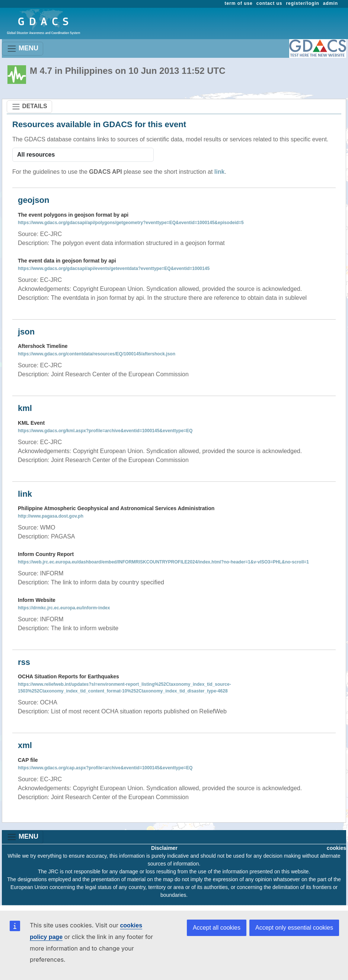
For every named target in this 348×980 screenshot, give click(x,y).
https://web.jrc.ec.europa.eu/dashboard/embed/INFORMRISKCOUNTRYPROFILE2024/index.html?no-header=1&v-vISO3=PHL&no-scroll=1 (163, 562)
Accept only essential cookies (294, 928)
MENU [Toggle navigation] (23, 49)
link (220, 172)
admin (331, 3)
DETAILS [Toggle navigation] (29, 107)
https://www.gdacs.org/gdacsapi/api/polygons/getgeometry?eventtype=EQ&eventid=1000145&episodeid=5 (131, 223)
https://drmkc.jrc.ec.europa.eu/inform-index (64, 608)
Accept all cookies (217, 928)
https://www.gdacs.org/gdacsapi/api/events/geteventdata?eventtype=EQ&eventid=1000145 (114, 268)
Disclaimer (164, 848)
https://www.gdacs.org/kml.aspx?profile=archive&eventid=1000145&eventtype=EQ (105, 431)
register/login (302, 3)
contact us (269, 3)
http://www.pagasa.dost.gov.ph (51, 516)
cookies (336, 848)
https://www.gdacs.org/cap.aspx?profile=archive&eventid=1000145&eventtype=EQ (105, 768)
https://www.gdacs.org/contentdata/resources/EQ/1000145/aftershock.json (97, 354)
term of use (239, 3)
